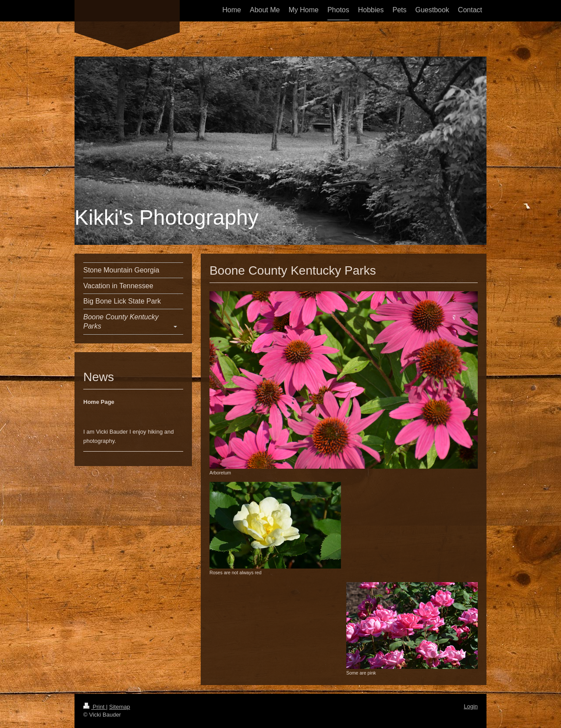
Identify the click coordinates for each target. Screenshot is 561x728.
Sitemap (120, 707)
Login (471, 706)
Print (95, 707)
